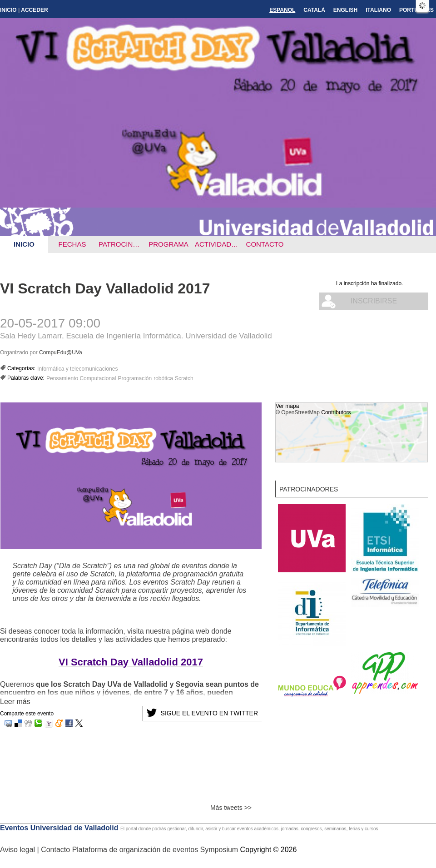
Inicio (8, 10)
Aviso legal (19, 850)
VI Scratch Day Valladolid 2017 (105, 288)
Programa (168, 244)
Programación (135, 378)
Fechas (72, 244)
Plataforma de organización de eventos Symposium (156, 850)
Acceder (34, 10)
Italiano (378, 10)
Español (282, 10)
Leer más (15, 702)
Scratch (184, 378)
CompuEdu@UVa (61, 352)
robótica (163, 378)
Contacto (265, 244)
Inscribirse (374, 301)
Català (314, 10)
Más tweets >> (231, 808)
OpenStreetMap (300, 412)
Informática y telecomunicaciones (77, 369)
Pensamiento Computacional (81, 378)
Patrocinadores (121, 244)
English (345, 10)
